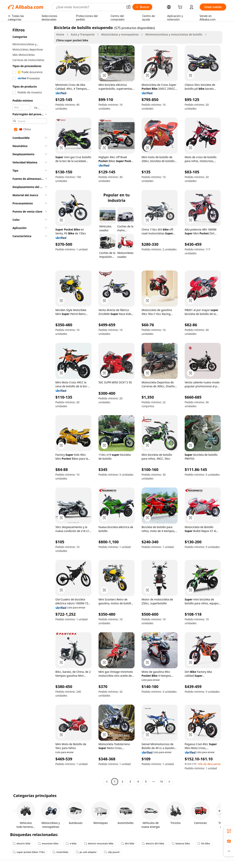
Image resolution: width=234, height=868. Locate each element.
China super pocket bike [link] (72, 40)
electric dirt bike (153, 844)
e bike (71, 844)
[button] (129, 7)
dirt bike (128, 844)
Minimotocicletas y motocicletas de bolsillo (174, 34)
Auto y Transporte (83, 34)
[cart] (181, 8)
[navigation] (30, 405)
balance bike (181, 844)
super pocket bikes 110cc (29, 852)
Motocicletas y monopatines (120, 34)
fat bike (204, 844)
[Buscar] (142, 7)
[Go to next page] (169, 782)
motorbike (60, 852)
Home (60, 34)
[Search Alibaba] (89, 7)
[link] (229, 831)
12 (161, 782)
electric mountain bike (99, 844)
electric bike (22, 844)
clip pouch (112, 852)
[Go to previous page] (107, 782)
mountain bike (48, 844)
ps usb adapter (86, 852)
